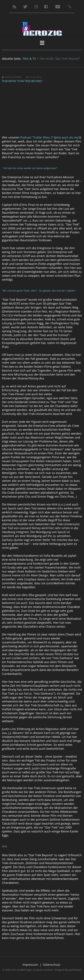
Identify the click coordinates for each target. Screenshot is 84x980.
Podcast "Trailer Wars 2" (37, 137)
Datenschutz (52, 965)
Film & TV (29, 59)
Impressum (30, 965)
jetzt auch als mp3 (68, 137)
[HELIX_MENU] (42, 43)
